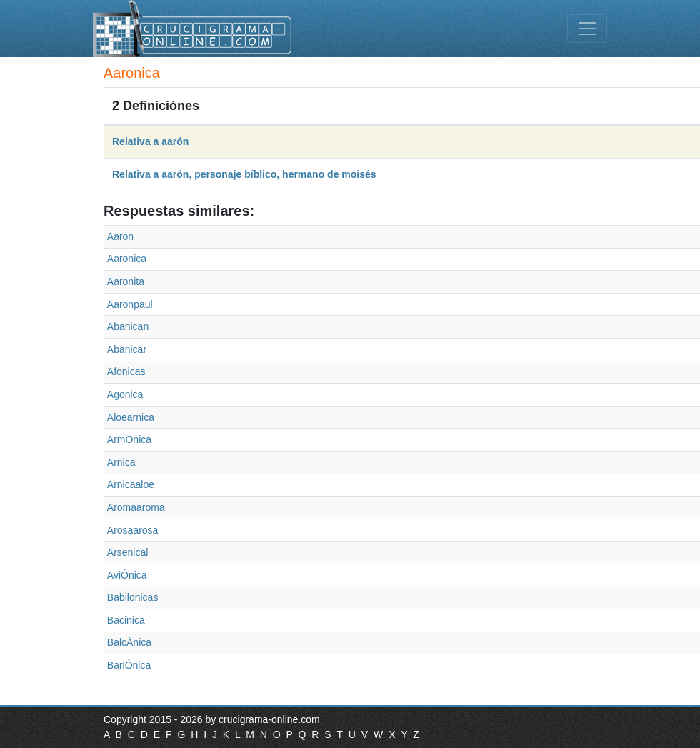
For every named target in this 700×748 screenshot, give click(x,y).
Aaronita (126, 281)
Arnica (121, 462)
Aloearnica (131, 417)
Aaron (120, 236)
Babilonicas (133, 597)
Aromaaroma (136, 507)
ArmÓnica (129, 439)
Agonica (125, 394)
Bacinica (126, 620)
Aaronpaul (130, 304)
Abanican (128, 326)
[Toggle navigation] (587, 29)
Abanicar (127, 349)
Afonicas (126, 371)
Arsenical (128, 552)
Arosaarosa (133, 530)
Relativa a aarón (150, 141)
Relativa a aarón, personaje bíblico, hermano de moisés (244, 174)
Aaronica (127, 259)
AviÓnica (127, 575)
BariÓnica (129, 665)
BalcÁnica (129, 642)
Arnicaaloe (131, 484)
